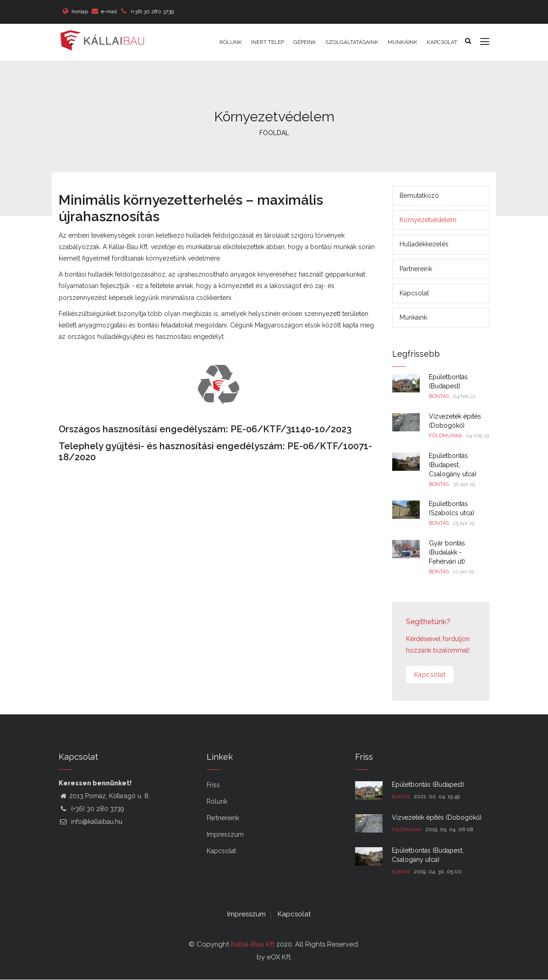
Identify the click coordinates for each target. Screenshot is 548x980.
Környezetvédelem (428, 220)
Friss (213, 785)
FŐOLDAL (274, 133)
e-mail (109, 11)
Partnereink (416, 269)
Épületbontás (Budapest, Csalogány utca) (453, 465)
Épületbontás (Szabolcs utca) (452, 508)
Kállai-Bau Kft (253, 944)
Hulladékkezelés (424, 244)
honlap (80, 11)
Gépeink (305, 42)
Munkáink (403, 42)
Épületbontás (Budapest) (448, 381)
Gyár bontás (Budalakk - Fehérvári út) (447, 552)
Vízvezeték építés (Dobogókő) (455, 421)
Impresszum (225, 834)
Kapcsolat (442, 42)
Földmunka (445, 436)
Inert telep (268, 42)
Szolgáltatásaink (352, 42)
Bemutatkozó (419, 196)
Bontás (439, 396)
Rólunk (231, 42)
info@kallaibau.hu (90, 822)
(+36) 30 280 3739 (152, 11)
